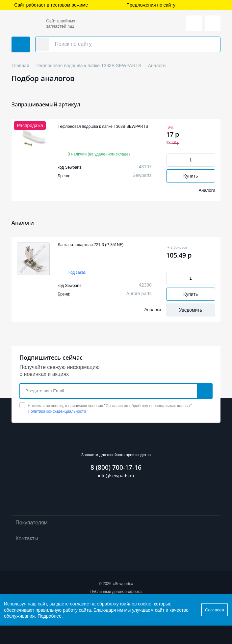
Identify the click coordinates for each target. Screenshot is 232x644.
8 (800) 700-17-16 (116, 467)
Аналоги (207, 190)
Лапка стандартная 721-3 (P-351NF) (90, 245)
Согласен (215, 610)
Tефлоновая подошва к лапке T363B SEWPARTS (103, 126)
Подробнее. (50, 616)
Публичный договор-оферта (116, 592)
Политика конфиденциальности (57, 411)
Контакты (116, 539)
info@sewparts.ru (116, 476)
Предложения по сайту (151, 5)
